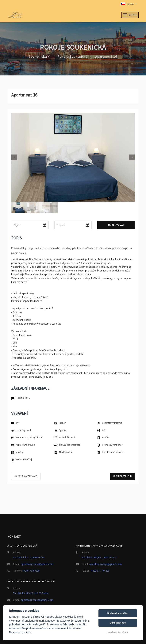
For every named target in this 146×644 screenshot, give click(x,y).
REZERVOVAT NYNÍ (122, 476)
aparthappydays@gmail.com (37, 564)
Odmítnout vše (118, 623)
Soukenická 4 (39, 56)
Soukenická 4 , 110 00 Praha (29, 557)
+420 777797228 (31, 571)
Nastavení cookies (118, 632)
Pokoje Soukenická (73, 56)
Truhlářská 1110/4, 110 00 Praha (31, 593)
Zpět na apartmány (26, 476)
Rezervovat (116, 225)
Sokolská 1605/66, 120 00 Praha (99, 557)
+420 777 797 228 (100, 571)
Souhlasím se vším (118, 613)
